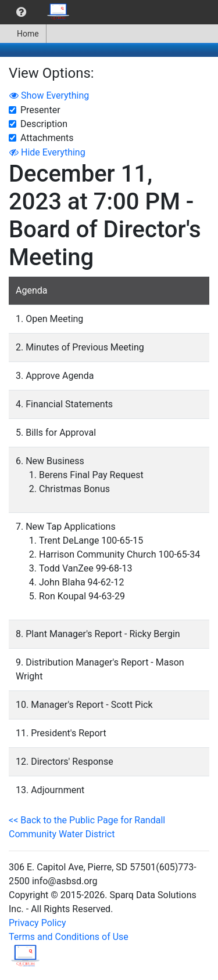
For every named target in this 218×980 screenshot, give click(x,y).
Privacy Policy (37, 923)
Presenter (40, 110)
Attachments (47, 138)
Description (44, 124)
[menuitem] (21, 12)
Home (23, 34)
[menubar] (38, 12)
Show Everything (49, 95)
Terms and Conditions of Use (69, 937)
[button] (21, 12)
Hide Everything (47, 152)
